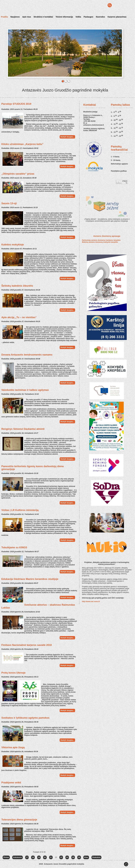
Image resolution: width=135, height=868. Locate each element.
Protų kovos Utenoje (13, 673)
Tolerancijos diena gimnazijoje (19, 820)
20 (45, 857)
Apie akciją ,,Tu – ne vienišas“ (19, 317)
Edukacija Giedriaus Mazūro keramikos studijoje (30, 579)
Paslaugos (88, 17)
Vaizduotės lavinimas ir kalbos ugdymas (25, 390)
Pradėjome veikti (11, 783)
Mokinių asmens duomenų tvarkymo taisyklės (100, 242)
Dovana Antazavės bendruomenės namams (27, 355)
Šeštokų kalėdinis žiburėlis (17, 286)
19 (39, 857)
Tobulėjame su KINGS (14, 547)
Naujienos (15, 17)
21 (51, 857)
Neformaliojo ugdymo (119, 164)
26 (79, 857)
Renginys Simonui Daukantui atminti (23, 429)
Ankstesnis (17, 857)
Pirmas (6, 857)
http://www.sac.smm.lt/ (91, 601)
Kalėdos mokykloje (13, 245)
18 (33, 857)
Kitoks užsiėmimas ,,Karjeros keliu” (22, 144)
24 (67, 857)
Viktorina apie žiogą (13, 747)
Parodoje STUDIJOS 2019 (16, 104)
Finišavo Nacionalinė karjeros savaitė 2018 (27, 645)
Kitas (86, 857)
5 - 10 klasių (116, 160)
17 (27, 857)
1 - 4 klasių (115, 157)
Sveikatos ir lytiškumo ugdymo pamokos (25, 718)
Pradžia (4, 17)
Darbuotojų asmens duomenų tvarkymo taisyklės (101, 240)
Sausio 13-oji (9, 203)
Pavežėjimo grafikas (119, 171)
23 (61, 857)
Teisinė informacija (64, 17)
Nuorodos (100, 17)
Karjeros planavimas (117, 17)
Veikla (78, 17)
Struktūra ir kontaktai (43, 17)
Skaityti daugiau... (67, 137)
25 (73, 857)
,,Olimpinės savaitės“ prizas (18, 174)
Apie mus (27, 17)
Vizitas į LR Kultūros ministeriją (20, 510)
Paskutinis (96, 857)
